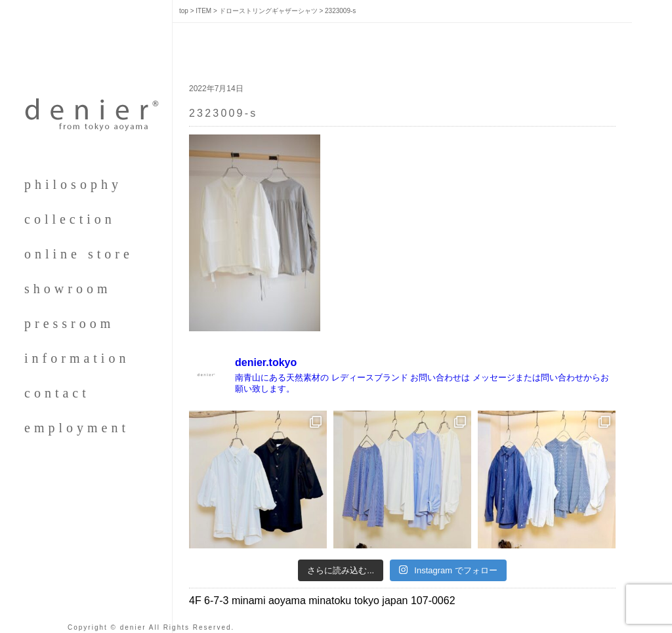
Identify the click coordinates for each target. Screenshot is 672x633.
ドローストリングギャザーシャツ (268, 11)
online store (79, 254)
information (77, 358)
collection (70, 219)
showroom (68, 289)
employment (77, 428)
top (184, 11)
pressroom (69, 323)
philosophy (73, 184)
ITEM (203, 11)
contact (57, 393)
